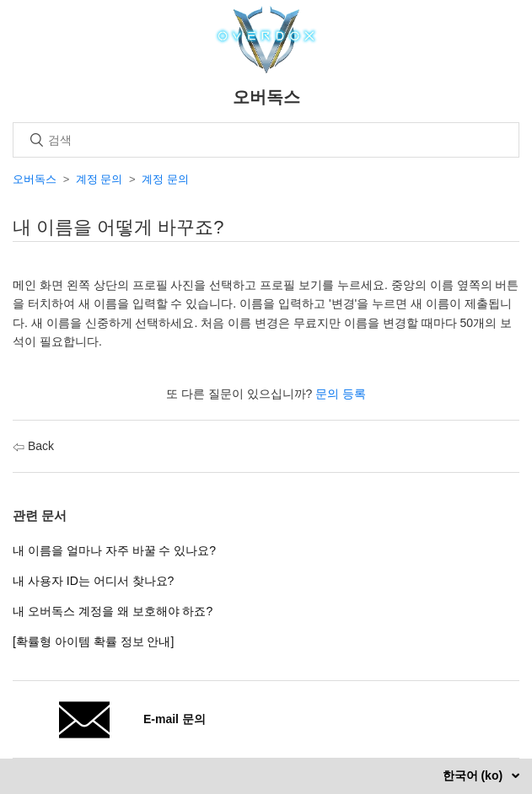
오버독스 (35, 179)
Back (33, 446)
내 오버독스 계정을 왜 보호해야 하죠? (113, 611)
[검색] (266, 140)
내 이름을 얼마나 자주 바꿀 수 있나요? (114, 550)
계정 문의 (99, 179)
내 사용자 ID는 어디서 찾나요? (93, 581)
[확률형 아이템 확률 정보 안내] (93, 641)
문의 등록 (341, 394)
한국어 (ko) (474, 775)
